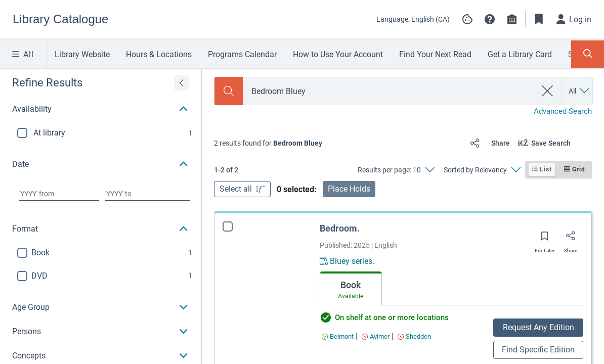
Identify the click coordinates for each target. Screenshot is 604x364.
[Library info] (512, 19)
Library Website (82, 54)
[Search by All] (580, 91)
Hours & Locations (159, 54)
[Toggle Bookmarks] (539, 19)
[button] (490, 19)
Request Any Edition (538, 327)
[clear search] (548, 91)
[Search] (229, 91)
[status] (268, 143)
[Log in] (574, 19)
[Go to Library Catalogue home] (60, 19)
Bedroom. (340, 228)
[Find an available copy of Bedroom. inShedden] (414, 336)
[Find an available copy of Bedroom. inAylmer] (376, 336)
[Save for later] (545, 239)
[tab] (351, 289)
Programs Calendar (242, 54)
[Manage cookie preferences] (467, 19)
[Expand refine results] (182, 83)
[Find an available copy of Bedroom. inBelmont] (338, 336)
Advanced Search (563, 111)
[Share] (488, 143)
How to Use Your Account (338, 54)
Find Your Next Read (435, 54)
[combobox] (390, 91)
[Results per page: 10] (396, 170)
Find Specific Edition (538, 350)
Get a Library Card (520, 54)
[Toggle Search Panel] (588, 54)
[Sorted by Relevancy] (482, 170)
